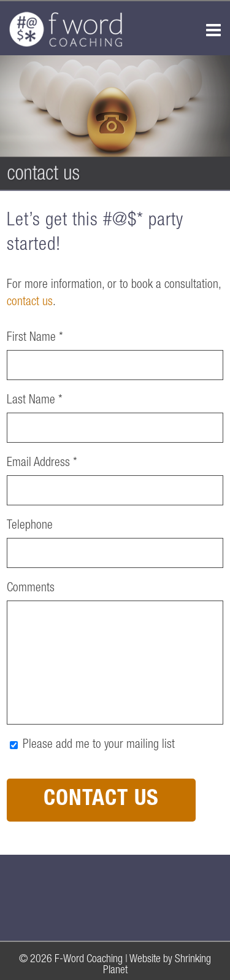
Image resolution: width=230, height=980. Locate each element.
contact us (30, 303)
